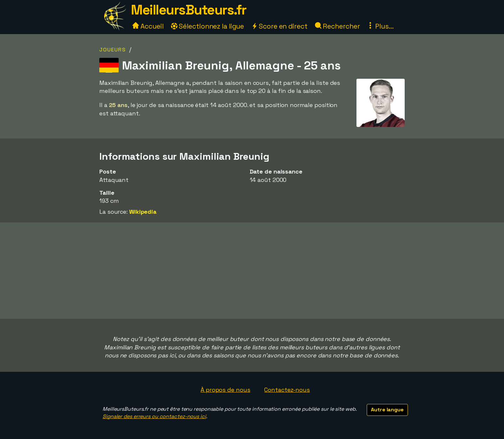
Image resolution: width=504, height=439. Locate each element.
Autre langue (387, 410)
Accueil (148, 26)
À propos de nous (225, 390)
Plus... (380, 26)
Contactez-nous (287, 390)
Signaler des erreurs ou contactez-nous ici (154, 416)
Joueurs (113, 50)
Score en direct (279, 26)
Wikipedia (143, 212)
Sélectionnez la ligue (208, 26)
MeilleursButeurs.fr (189, 10)
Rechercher (337, 26)
